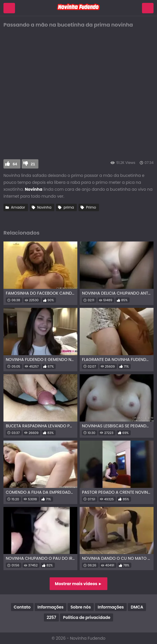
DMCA (137, 607)
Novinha (44, 207)
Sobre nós (81, 607)
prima (69, 207)
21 (33, 164)
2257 (52, 617)
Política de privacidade (87, 617)
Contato (22, 607)
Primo (91, 207)
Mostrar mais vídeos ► (78, 584)
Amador (18, 207)
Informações (51, 607)
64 (15, 164)
